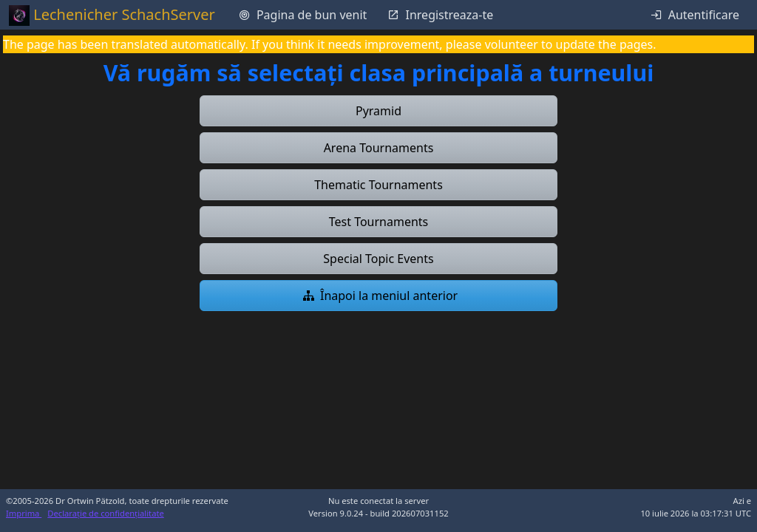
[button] (378, 111)
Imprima (24, 513)
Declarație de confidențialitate (105, 513)
